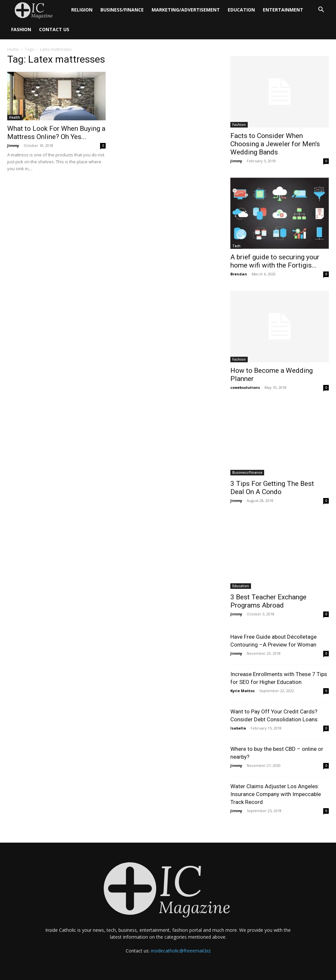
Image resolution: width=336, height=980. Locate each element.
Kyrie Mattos (242, 691)
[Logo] (37, 10)
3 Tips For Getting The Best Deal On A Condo (272, 488)
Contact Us (54, 29)
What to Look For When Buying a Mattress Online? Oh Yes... (56, 133)
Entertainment (283, 10)
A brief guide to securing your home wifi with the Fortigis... (275, 261)
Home (13, 49)
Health (15, 117)
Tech (236, 246)
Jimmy (13, 145)
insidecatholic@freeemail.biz (181, 951)
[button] (321, 10)
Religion (82, 10)
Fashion (21, 29)
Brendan (239, 274)
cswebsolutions (245, 387)
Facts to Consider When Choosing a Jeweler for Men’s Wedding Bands (275, 144)
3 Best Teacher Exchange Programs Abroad (268, 601)
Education (241, 10)
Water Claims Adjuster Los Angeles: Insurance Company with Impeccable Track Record (276, 794)
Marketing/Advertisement (186, 10)
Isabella (238, 728)
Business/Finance (122, 10)
